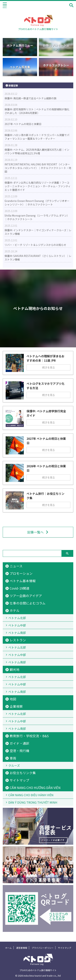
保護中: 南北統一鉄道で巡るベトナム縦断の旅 (31, 98)
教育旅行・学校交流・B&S (29, 736)
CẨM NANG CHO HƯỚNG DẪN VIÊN (35, 788)
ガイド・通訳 (19, 743)
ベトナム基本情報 (23, 581)
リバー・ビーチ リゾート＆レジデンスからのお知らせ (35, 245)
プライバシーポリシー (43, 948)
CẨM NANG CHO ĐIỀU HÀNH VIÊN (31, 795)
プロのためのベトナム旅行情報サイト (38, 970)
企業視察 (16, 706)
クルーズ (14, 765)
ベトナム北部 (17, 618)
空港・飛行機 (19, 751)
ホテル (15, 610)
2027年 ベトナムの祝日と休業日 (23, 124)
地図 (13, 699)
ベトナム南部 (17, 633)
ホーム (8, 948)
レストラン (18, 640)
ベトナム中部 (17, 625)
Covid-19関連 (20, 588)
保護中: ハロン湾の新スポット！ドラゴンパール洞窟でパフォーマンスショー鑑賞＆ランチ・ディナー (37, 137)
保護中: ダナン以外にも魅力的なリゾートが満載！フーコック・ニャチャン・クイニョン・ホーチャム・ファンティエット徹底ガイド (38, 186)
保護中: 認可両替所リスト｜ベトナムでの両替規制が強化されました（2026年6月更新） (37, 111)
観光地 (15, 669)
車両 (13, 758)
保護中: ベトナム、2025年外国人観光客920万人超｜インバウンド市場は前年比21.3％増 (37, 151)
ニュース (16, 566)
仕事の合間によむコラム (28, 603)
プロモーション (21, 573)
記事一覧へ (38, 532)
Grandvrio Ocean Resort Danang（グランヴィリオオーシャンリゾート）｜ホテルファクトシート (37, 203)
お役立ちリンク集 (23, 773)
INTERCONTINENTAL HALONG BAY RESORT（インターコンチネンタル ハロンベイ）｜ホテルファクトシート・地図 (38, 168)
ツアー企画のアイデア (26, 596)
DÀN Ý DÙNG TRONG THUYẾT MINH (33, 802)
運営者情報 (22, 948)
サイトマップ (19, 780)
